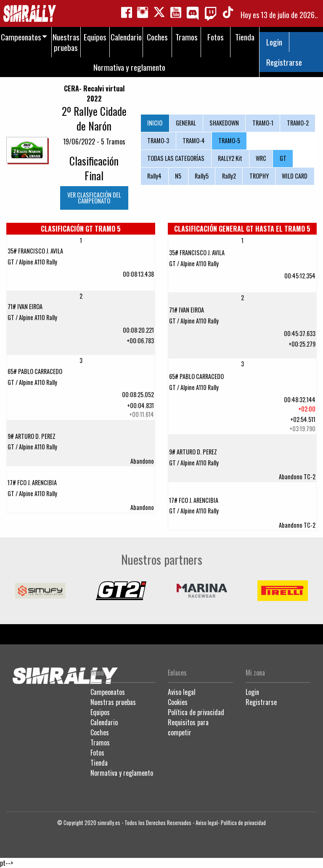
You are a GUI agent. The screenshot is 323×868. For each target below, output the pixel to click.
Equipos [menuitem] (95, 37)
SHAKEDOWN (224, 123)
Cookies (178, 702)
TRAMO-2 (298, 123)
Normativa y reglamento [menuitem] (129, 67)
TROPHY (259, 176)
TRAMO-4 (194, 140)
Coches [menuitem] (157, 37)
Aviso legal (182, 692)
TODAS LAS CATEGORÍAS (176, 158)
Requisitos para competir (188, 727)
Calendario (104, 722)
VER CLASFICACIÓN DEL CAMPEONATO (94, 198)
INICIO (155, 123)
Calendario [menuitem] (126, 37)
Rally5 (202, 176)
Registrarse (284, 62)
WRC (261, 158)
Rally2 (229, 176)
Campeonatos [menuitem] (21, 37)
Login (274, 42)
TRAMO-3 (158, 140)
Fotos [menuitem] (216, 37)
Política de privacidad (196, 712)
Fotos (97, 753)
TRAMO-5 (229, 140)
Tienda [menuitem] (245, 37)
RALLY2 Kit (230, 158)
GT (283, 158)
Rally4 (154, 176)
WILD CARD (295, 176)
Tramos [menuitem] (187, 37)
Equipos (100, 712)
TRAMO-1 (263, 123)
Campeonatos (108, 692)
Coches (100, 732)
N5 (178, 176)
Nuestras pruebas (113, 702)
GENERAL (186, 123)
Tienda (99, 763)
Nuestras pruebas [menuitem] (66, 42)
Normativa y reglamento (122, 773)
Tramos (100, 742)
